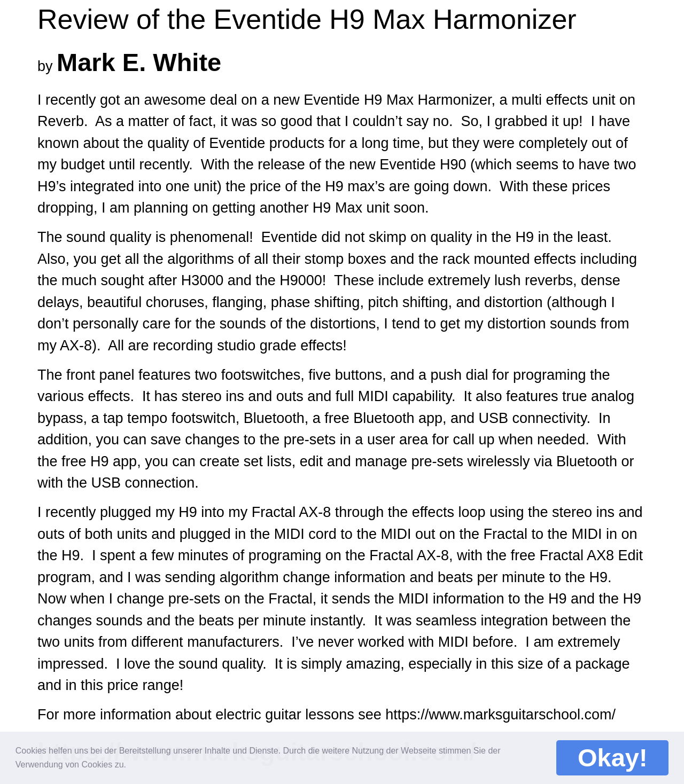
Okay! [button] (613, 758)
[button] (133, 762)
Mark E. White (139, 62)
